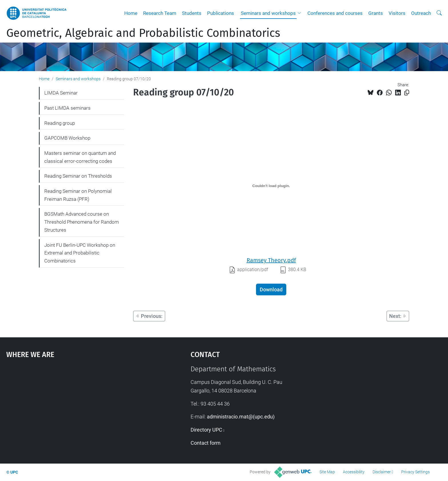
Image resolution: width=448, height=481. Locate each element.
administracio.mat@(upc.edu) (241, 417)
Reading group (60, 123)
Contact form (206, 443)
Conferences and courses (335, 13)
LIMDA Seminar (61, 93)
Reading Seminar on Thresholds (78, 176)
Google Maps (77, 408)
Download (271, 289)
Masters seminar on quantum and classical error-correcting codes (80, 157)
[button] (301, 13)
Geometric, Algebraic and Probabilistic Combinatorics (143, 33)
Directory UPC (206, 430)
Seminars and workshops (268, 13)
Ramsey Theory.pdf (271, 260)
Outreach (421, 13)
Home (131, 13)
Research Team (160, 13)
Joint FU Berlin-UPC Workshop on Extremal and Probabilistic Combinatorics (80, 253)
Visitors (397, 13)
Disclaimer (382, 472)
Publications (221, 13)
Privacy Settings (415, 472)
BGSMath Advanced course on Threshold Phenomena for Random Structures (82, 222)
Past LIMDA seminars (67, 108)
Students (192, 13)
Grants (376, 13)
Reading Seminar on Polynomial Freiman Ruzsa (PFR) (78, 195)
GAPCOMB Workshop (67, 138)
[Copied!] (407, 93)
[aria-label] (439, 13)
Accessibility (354, 472)
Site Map (327, 472)
